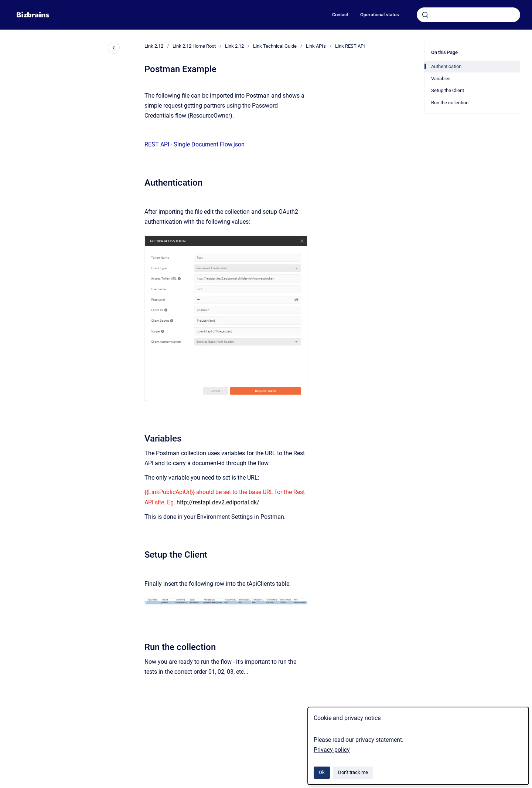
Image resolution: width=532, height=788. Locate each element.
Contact (340, 15)
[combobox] (468, 15)
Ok (322, 772)
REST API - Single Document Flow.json (195, 144)
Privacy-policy (332, 750)
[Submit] (425, 15)
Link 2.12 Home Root (194, 46)
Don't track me (353, 772)
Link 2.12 (154, 46)
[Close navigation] (114, 48)
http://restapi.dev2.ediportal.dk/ (218, 502)
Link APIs (316, 46)
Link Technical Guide (275, 46)
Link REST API (350, 46)
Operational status (380, 15)
